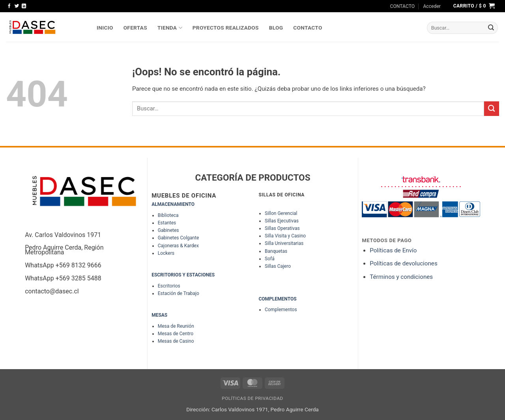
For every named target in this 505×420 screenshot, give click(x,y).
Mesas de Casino (176, 341)
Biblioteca (168, 215)
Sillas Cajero (278, 266)
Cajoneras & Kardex (178, 246)
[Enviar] (491, 28)
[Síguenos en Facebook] (9, 6)
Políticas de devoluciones (404, 263)
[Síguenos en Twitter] (17, 6)
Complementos (281, 310)
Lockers (166, 253)
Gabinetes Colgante (179, 238)
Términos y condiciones (401, 277)
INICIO (105, 28)
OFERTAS (135, 28)
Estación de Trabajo (179, 293)
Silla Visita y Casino (285, 236)
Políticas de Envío (393, 250)
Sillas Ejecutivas (282, 221)
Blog (276, 28)
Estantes (167, 223)
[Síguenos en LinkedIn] (24, 6)
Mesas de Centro (176, 334)
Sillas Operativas (282, 228)
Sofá (270, 259)
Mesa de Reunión (176, 326)
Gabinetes (168, 230)
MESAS (159, 315)
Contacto (308, 28)
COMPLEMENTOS (277, 299)
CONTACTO (403, 6)
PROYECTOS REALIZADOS (226, 28)
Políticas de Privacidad (252, 398)
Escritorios (169, 286)
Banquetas (276, 251)
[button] (432, 6)
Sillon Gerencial (281, 213)
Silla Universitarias (284, 243)
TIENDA (170, 28)
